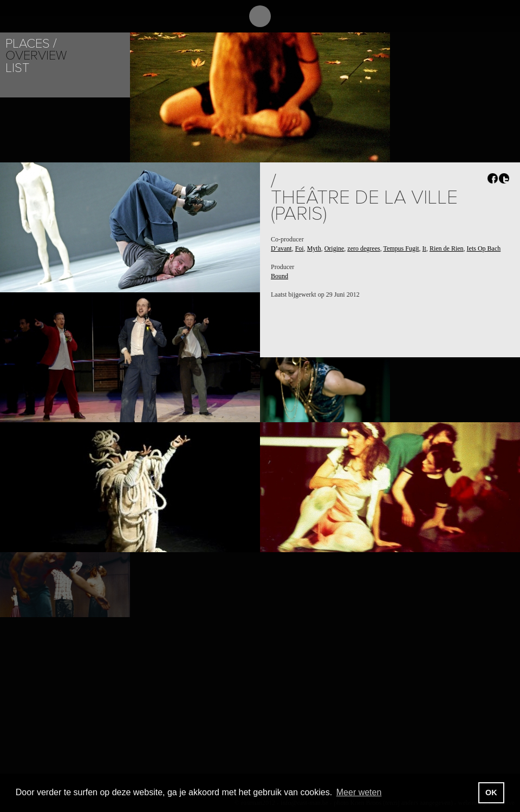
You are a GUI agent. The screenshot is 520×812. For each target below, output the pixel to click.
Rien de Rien (447, 248)
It (424, 248)
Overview (36, 55)
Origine (334, 248)
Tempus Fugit (401, 248)
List (17, 68)
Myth (314, 248)
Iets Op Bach (484, 248)
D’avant (281, 248)
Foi (300, 248)
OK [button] (491, 793)
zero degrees (363, 248)
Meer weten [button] (359, 792)
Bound (279, 276)
